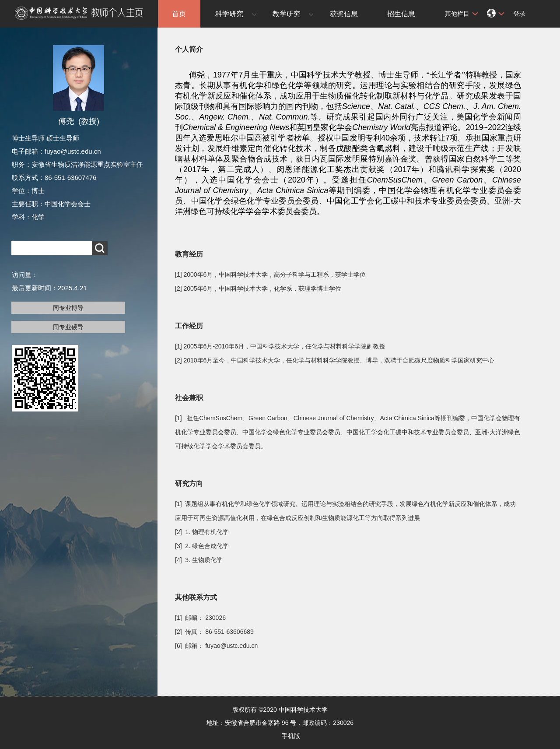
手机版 (291, 736)
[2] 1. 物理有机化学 (202, 532)
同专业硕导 (68, 327)
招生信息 (401, 14)
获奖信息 (344, 14)
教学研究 (287, 14)
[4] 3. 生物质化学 (199, 560)
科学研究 (229, 14)
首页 (179, 14)
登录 (519, 14)
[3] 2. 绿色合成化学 (202, 546)
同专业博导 (68, 308)
